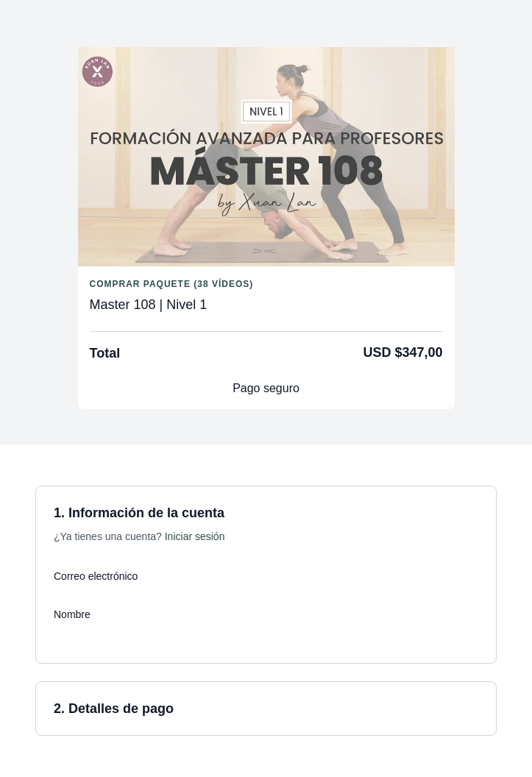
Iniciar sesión (195, 536)
